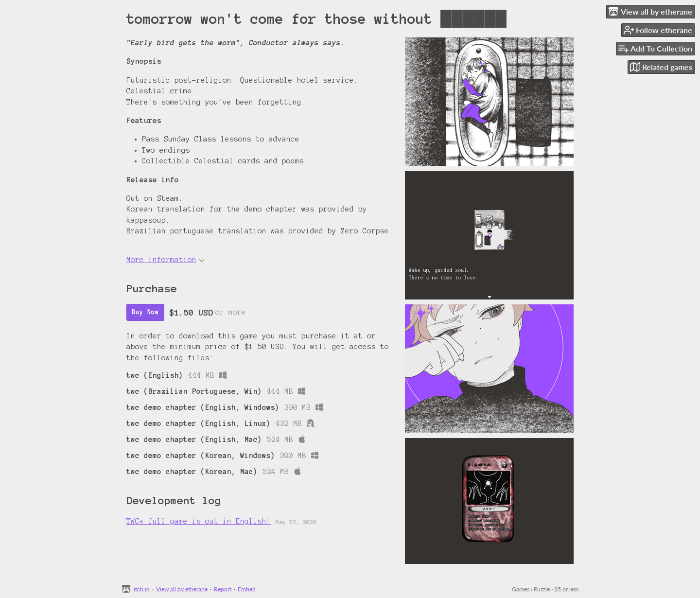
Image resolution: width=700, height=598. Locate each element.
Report (223, 589)
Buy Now (145, 312)
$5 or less (566, 589)
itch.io (142, 589)
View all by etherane (182, 589)
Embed (247, 589)
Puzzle (542, 589)
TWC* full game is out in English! (199, 521)
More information (166, 260)
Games (521, 589)
